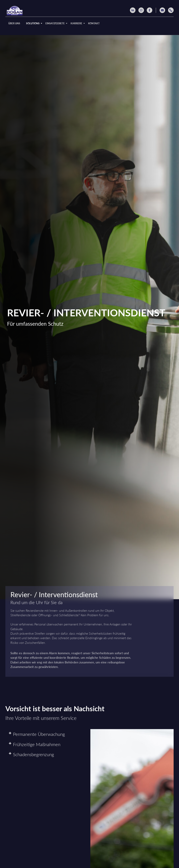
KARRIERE (77, 23)
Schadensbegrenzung (33, 754)
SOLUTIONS (33, 23)
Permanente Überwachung (39, 734)
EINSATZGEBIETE (56, 23)
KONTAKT (94, 23)
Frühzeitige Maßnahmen (37, 744)
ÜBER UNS (14, 23)
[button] (46, 734)
